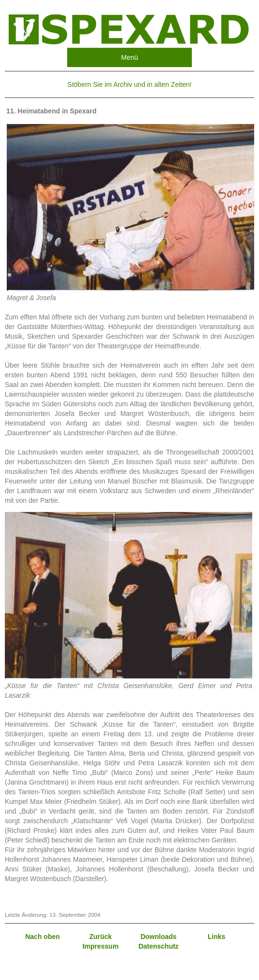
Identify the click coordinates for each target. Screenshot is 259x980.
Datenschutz (158, 946)
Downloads (159, 937)
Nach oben (43, 937)
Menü (129, 57)
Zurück (101, 937)
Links (217, 937)
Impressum (101, 946)
